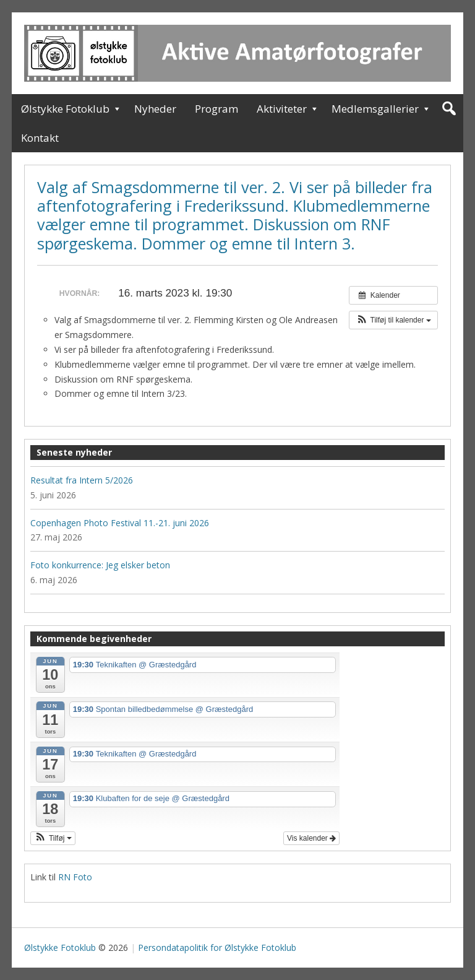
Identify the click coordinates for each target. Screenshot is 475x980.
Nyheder (155, 109)
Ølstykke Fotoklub (65, 109)
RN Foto (75, 877)
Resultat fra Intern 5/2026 (82, 480)
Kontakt (40, 138)
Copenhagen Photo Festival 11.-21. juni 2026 (120, 523)
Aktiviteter (282, 109)
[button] (393, 320)
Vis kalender (311, 838)
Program (216, 109)
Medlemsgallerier (375, 109)
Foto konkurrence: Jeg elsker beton (100, 565)
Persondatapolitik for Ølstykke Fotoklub (217, 947)
